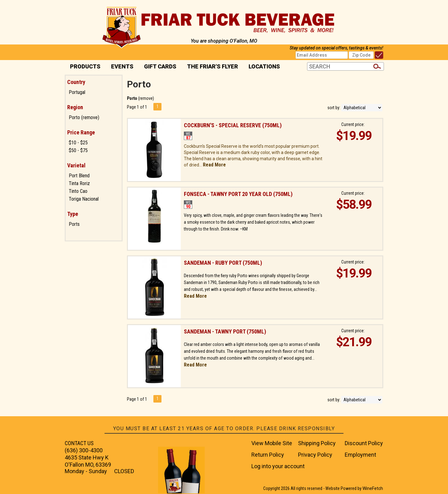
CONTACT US (79, 443)
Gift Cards (160, 66)
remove (146, 98)
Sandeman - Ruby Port (223, 263)
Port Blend (79, 176)
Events (122, 66)
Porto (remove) (84, 117)
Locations (262, 67)
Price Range (81, 132)
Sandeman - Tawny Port (225, 331)
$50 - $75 (78, 150)
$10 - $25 (78, 143)
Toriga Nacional (84, 199)
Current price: (353, 124)
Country (76, 82)
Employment (360, 455)
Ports (74, 224)
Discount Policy (364, 443)
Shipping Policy (317, 443)
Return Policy (268, 455)
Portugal (77, 92)
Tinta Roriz (79, 183)
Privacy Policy (315, 455)
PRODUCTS (83, 67)
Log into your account (278, 466)
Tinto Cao (78, 191)
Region (75, 107)
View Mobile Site (272, 443)
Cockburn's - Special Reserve (233, 125)
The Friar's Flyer (212, 66)
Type (73, 214)
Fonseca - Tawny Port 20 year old (238, 194)
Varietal (76, 165)
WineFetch (373, 488)
